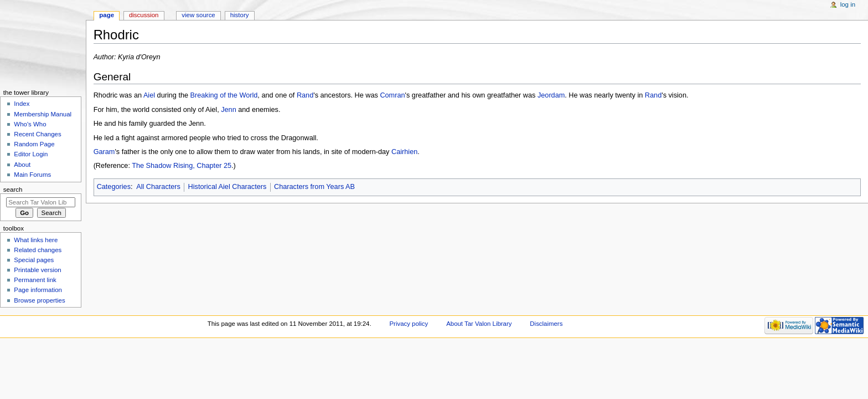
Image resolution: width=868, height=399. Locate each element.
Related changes (38, 250)
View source (198, 15)
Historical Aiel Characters (228, 187)
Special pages (34, 260)
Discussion (144, 15)
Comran (392, 95)
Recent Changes (37, 134)
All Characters (158, 187)
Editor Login (31, 154)
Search (13, 190)
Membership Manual (43, 114)
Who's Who (30, 124)
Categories (114, 187)
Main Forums (32, 175)
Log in (848, 4)
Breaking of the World (224, 95)
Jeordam (551, 95)
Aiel (149, 95)
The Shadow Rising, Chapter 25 (182, 166)
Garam (104, 152)
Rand (305, 95)
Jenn (229, 110)
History (240, 15)
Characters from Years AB (314, 187)
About (22, 165)
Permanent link (35, 280)
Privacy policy (409, 324)
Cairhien (404, 152)
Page (107, 15)
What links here (36, 240)
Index (22, 104)
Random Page (34, 144)
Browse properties (39, 300)
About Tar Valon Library (479, 324)
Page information (38, 290)
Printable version (37, 270)
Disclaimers (546, 324)
